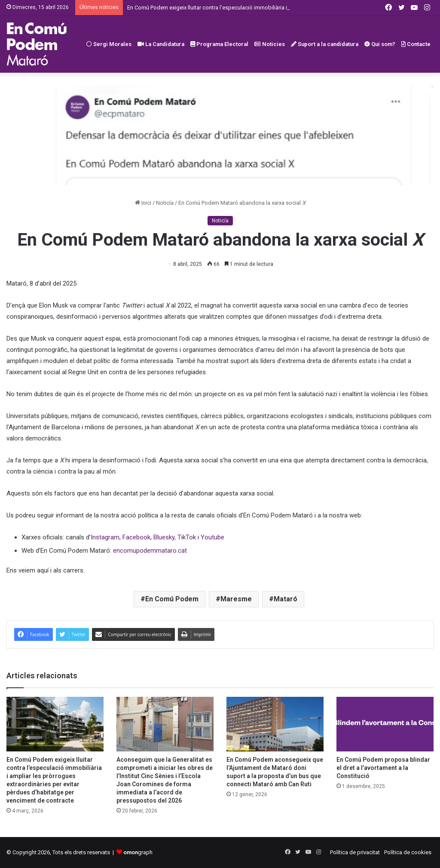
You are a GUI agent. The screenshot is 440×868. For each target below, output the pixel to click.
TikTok (187, 537)
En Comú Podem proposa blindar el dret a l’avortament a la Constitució (383, 768)
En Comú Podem (172, 599)
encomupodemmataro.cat (150, 551)
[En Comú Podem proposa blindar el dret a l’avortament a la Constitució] (385, 724)
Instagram (105, 537)
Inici (143, 203)
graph (138, 852)
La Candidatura (161, 44)
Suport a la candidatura (325, 44)
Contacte (416, 44)
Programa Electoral (219, 44)
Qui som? (380, 44)
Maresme (236, 599)
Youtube (212, 537)
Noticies (270, 44)
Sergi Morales (109, 44)
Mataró (286, 599)
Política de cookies (408, 852)
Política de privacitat (355, 852)
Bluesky (164, 537)
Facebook (136, 537)
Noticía (165, 203)
